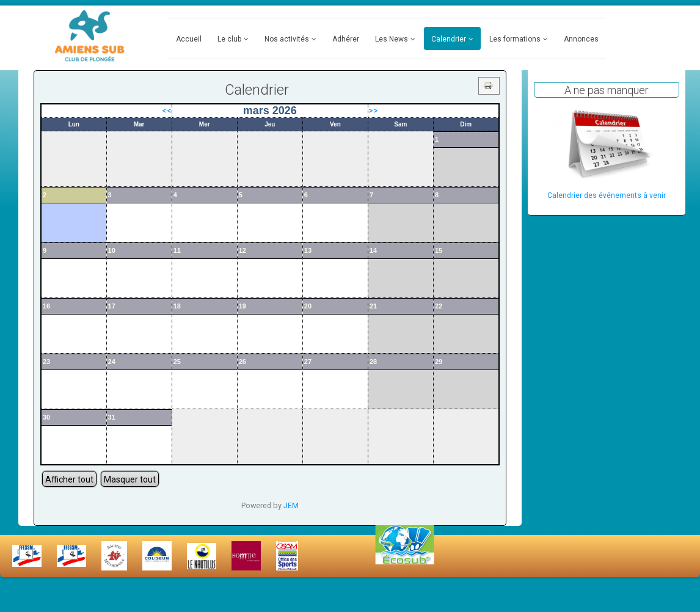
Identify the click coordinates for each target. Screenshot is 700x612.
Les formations (515, 39)
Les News (392, 39)
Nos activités (287, 39)
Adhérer (346, 39)
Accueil (189, 39)
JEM (291, 505)
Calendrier (449, 39)
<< (167, 111)
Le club (229, 39)
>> (373, 111)
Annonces (581, 39)
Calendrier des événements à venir (607, 195)
